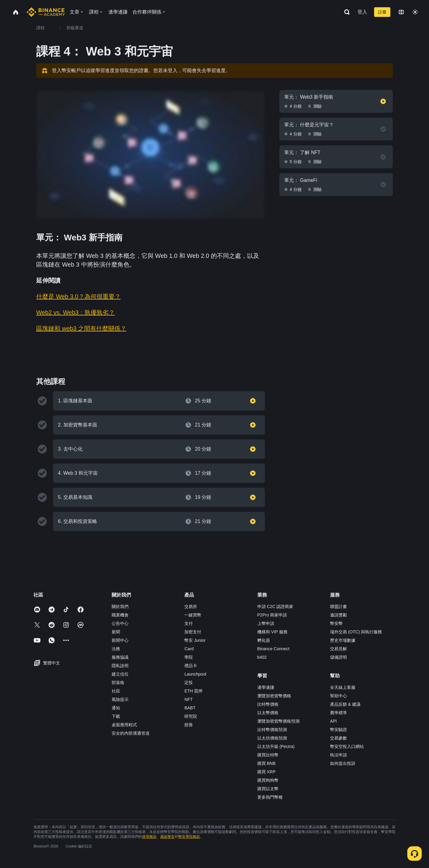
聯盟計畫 (338, 607)
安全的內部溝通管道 (131, 733)
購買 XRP (267, 772)
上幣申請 (266, 623)
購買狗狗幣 (268, 780)
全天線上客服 (343, 687)
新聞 (116, 632)
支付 (189, 623)
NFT (188, 699)
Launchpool (195, 674)
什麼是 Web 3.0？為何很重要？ (78, 296)
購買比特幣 (268, 755)
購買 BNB (267, 763)
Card (189, 649)
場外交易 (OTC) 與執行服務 (356, 632)
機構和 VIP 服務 (272, 632)
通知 (116, 708)
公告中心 (120, 623)
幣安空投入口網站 (347, 746)
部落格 (118, 683)
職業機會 (120, 615)
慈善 (189, 725)
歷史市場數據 (343, 640)
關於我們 (120, 607)
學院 (189, 657)
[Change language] (401, 12)
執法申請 (338, 755)
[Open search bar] (345, 12)
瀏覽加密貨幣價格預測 (278, 721)
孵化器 (264, 640)
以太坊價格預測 (272, 738)
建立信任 (120, 674)
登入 (362, 12)
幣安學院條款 (189, 837)
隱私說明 (120, 666)
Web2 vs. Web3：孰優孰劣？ (75, 312)
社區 (116, 691)
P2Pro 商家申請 (272, 615)
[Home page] (46, 12)
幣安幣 (336, 623)
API (334, 721)
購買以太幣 (268, 789)
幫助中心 (338, 696)
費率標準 (338, 713)
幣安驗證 (338, 730)
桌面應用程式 (124, 725)
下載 (116, 716)
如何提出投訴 (343, 763)
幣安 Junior (195, 640)
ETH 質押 (193, 691)
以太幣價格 (268, 713)
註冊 (382, 12)
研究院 (191, 716)
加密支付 (193, 632)
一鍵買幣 (193, 615)
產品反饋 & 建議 (345, 704)
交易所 (191, 607)
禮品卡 (191, 666)
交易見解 (338, 649)
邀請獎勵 (338, 615)
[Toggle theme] (415, 12)
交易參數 (338, 738)
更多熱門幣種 (270, 797)
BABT (190, 708)
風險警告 (167, 837)
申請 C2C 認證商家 (275, 607)
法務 (116, 649)
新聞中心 (120, 640)
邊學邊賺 (266, 687)
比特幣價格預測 (272, 730)
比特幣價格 (268, 704)
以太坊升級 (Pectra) (276, 746)
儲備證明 (338, 657)
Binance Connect (273, 649)
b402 (262, 657)
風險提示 (120, 699)
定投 (189, 683)
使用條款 (149, 837)
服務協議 (120, 657)
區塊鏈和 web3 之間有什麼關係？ (81, 328)
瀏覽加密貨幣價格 (274, 696)
